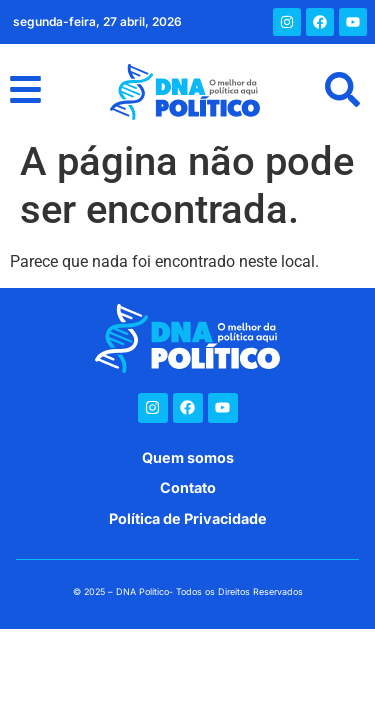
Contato (188, 487)
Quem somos (188, 457)
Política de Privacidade (188, 518)
